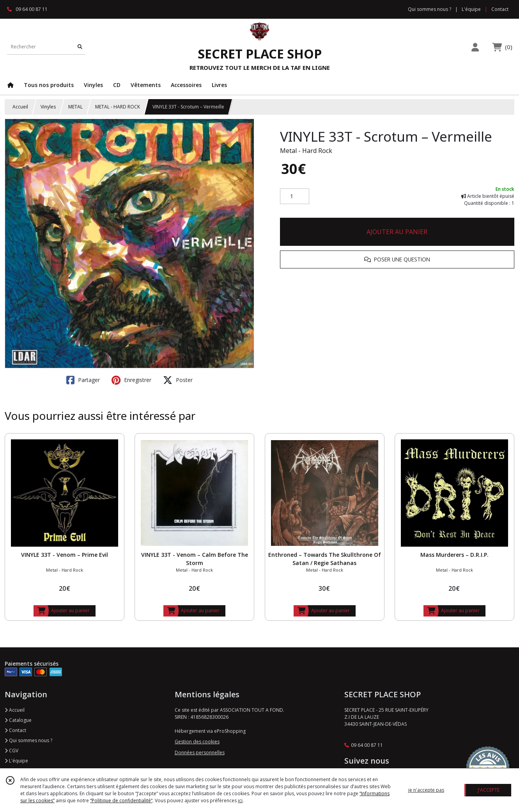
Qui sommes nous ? (28, 740)
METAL (75, 107)
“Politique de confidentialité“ (121, 800)
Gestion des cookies (197, 742)
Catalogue (18, 720)
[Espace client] (475, 47)
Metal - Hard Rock (306, 151)
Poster (178, 380)
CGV (12, 751)
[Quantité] (295, 196)
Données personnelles (200, 752)
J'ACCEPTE (489, 790)
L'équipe (16, 761)
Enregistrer (131, 380)
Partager (83, 380)
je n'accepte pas (426, 790)
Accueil (20, 107)
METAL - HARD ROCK (118, 107)
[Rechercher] (80, 47)
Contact (500, 9)
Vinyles (48, 107)
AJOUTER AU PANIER (397, 232)
